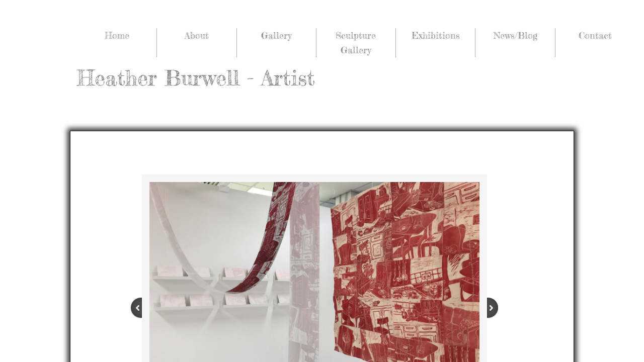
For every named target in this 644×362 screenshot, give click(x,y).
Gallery (276, 35)
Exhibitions (436, 35)
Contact (595, 35)
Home (117, 35)
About (197, 35)
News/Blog (515, 35)
